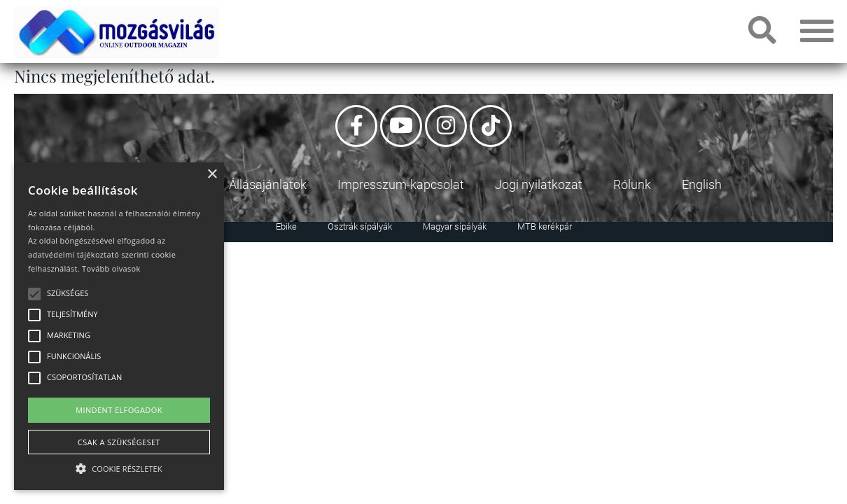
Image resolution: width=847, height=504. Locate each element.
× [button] (212, 175)
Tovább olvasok (111, 268)
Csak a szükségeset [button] (119, 442)
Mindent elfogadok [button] (119, 410)
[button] (119, 467)
